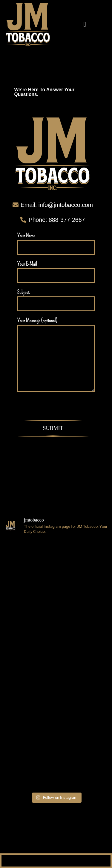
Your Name (56, 243)
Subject (56, 300)
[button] (85, 24)
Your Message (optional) (56, 355)
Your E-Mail (56, 272)
